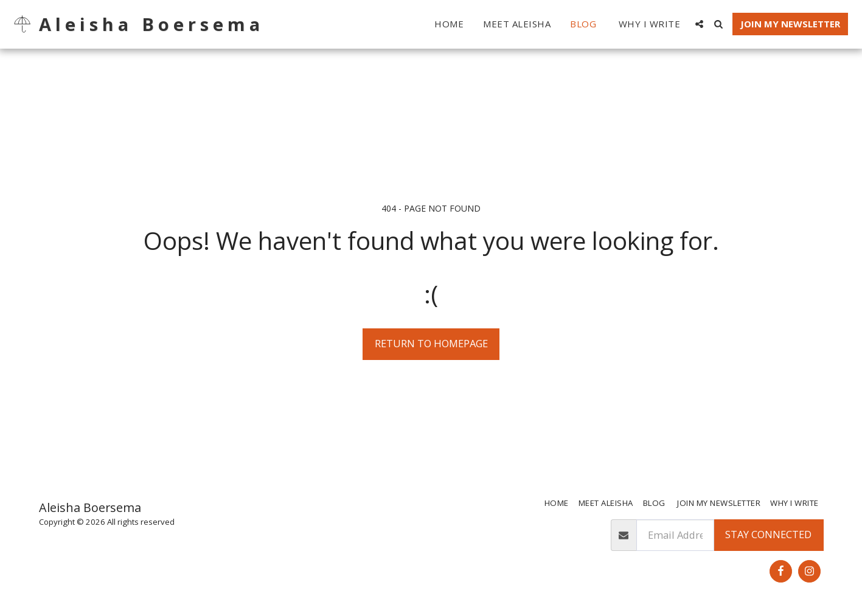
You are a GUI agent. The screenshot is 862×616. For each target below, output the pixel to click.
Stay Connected (768, 534)
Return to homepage (431, 343)
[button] (699, 24)
